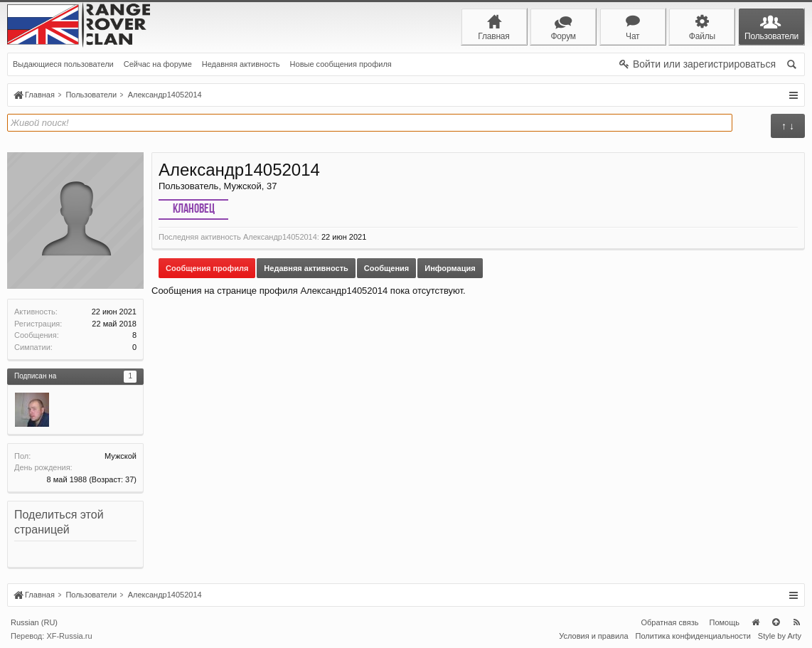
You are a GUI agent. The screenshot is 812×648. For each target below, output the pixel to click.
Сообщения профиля (207, 268)
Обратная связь (669, 622)
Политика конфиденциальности (693, 636)
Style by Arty (780, 636)
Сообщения (386, 268)
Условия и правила (593, 636)
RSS (796, 622)
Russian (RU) (34, 622)
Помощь (725, 622)
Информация (450, 268)
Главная (755, 622)
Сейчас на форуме (158, 64)
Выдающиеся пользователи (63, 64)
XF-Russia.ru (69, 636)
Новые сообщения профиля (341, 64)
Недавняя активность (241, 64)
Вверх (776, 622)
